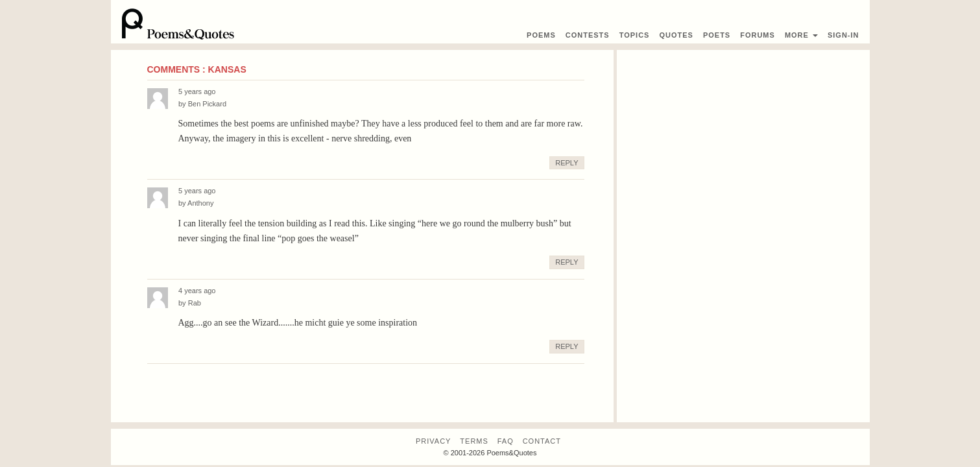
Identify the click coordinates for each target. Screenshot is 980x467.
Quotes (676, 35)
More (801, 35)
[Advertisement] (743, 141)
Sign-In (843, 35)
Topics (635, 35)
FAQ (506, 441)
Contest (588, 35)
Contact (542, 441)
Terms (474, 441)
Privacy (433, 441)
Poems (541, 35)
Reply (567, 163)
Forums (758, 35)
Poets (717, 35)
